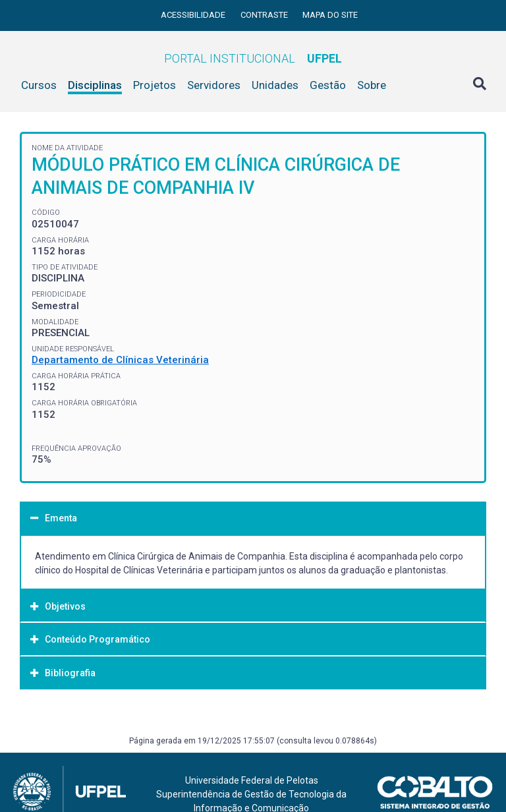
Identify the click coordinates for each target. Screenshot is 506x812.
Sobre (372, 85)
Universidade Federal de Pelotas (252, 780)
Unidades (275, 85)
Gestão (328, 85)
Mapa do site (330, 15)
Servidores (214, 85)
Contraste (265, 15)
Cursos (39, 85)
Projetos (155, 85)
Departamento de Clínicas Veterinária (120, 360)
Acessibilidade (194, 15)
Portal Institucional (253, 58)
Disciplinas (95, 85)
